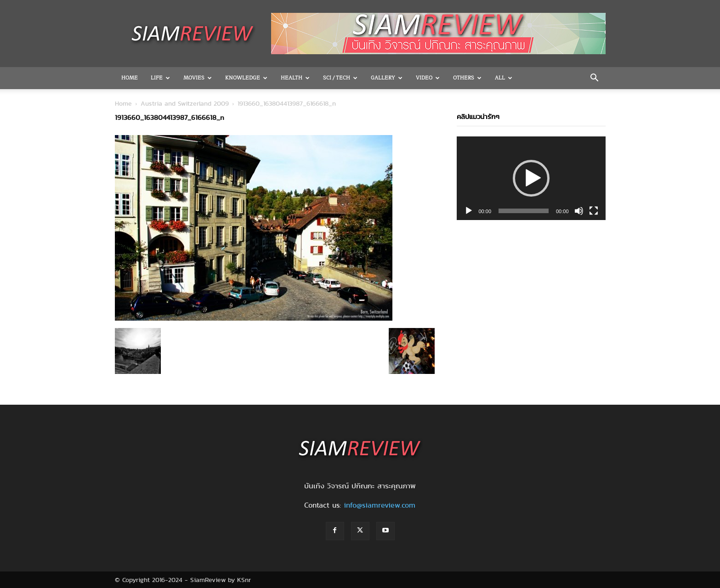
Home (130, 78)
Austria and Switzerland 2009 (185, 103)
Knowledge (246, 78)
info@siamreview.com (380, 505)
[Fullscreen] (594, 211)
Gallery (387, 78)
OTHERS (467, 78)
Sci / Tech (340, 78)
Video (428, 78)
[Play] (469, 211)
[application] (531, 178)
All (504, 78)
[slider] (524, 211)
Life (160, 78)
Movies (198, 78)
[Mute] (579, 211)
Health (295, 78)
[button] (595, 79)
